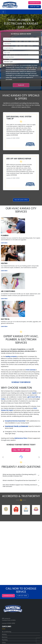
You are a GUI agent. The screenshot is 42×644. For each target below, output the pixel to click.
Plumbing (5, 640)
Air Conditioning (7, 632)
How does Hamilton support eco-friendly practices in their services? (20, 486)
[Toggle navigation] (3, 12)
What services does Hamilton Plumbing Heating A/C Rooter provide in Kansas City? (19, 475)
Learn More (4, 243)
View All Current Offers (21, 200)
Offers (4, 643)
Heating (4, 634)
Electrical (5, 637)
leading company (11, 356)
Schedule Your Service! (21, 382)
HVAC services (31, 370)
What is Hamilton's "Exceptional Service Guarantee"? (20, 480)
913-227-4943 (35, 7)
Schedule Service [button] (35, 3)
